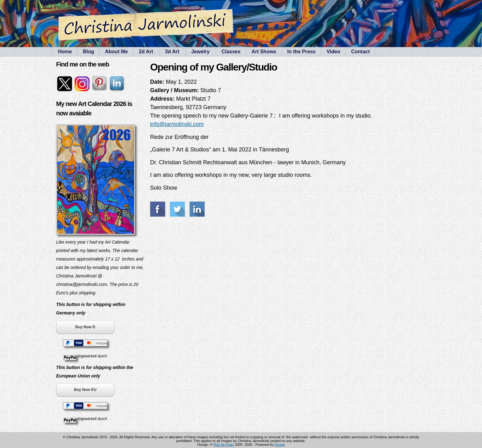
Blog (88, 52)
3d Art (172, 52)
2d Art (146, 52)
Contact (360, 52)
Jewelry (200, 52)
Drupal (280, 445)
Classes (231, 52)
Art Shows (264, 52)
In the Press (302, 52)
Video (333, 52)
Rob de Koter (224, 445)
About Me (116, 52)
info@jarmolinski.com (177, 124)
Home (65, 52)
